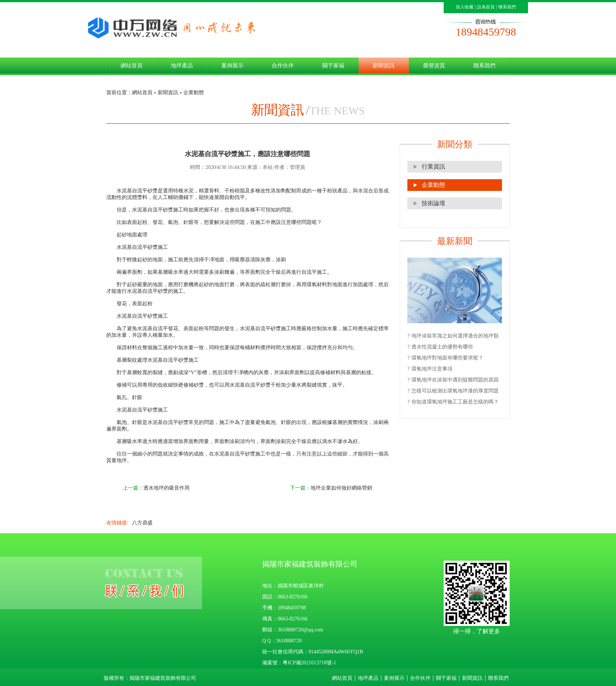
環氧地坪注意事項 (432, 369)
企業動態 (433, 185)
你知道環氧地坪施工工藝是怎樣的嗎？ (455, 402)
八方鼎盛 (142, 523)
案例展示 (232, 65)
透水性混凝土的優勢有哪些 (442, 347)
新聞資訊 (384, 65)
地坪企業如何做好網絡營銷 (341, 488)
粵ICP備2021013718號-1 (309, 663)
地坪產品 (182, 65)
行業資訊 (433, 167)
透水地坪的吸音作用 (166, 488)
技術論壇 (433, 203)
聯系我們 (507, 7)
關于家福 (333, 65)
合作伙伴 (283, 65)
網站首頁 (132, 65)
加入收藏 (465, 7)
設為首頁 (486, 7)
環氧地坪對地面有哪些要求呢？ (447, 358)
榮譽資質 (434, 65)
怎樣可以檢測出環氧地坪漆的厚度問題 (455, 391)
